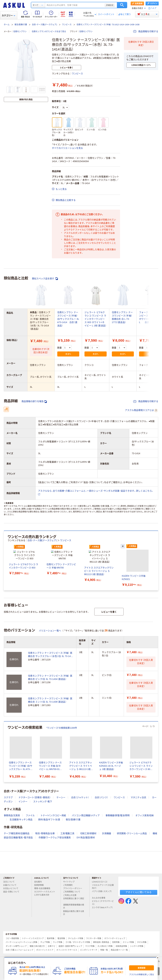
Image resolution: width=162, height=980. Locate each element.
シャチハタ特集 (137, 950)
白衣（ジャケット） (80, 801)
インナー (23, 805)
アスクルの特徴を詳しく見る (142, 975)
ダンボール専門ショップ (16, 950)
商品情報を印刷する (146, 31)
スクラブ (8, 801)
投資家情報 (40, 889)
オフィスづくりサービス (67, 954)
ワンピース (67, 25)
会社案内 (39, 886)
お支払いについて (12, 892)
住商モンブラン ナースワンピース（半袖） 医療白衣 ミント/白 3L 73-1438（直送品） (50, 704)
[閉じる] (158, 958)
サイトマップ (69, 886)
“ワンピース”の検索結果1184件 (62, 732)
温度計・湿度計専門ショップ (70, 950)
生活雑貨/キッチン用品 (21, 823)
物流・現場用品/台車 (45, 837)
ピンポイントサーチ (89, 954)
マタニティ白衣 (138, 801)
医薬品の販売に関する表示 (74, 917)
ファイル (30, 819)
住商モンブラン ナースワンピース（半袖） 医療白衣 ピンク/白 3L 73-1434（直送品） (50, 681)
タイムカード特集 (76, 942)
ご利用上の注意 (71, 899)
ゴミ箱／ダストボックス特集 (78, 946)
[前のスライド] (4, 563)
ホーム (7, 25)
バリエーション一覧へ (50, 635)
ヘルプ (153, 8)
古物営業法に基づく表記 (74, 904)
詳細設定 (110, 5)
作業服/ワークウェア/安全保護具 (55, 841)
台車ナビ (52, 950)
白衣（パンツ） (101, 801)
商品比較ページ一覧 (119, 954)
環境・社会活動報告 (44, 892)
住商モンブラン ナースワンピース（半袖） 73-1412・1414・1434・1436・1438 (108, 25)
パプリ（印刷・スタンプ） (102, 897)
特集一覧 (104, 954)
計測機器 (107, 837)
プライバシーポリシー (74, 892)
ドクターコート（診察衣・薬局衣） (35, 801)
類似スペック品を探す (45, 279)
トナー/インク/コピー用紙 (53, 819)
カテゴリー (8, 15)
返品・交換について (12, 896)
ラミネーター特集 (94, 942)
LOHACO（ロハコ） (101, 886)
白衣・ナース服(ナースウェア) (44, 25)
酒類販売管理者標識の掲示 (74, 910)
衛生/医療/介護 (21, 25)
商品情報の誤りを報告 (34, 401)
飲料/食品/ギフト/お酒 (49, 823)
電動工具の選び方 (37, 950)
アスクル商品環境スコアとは (141, 410)
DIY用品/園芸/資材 (86, 841)
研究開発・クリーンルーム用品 (132, 837)
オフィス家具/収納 (145, 819)
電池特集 (61, 942)
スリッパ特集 (128, 946)
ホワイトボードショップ (115, 942)
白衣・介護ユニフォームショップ (19, 954)
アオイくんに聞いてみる (139, 896)
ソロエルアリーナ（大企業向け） (103, 891)
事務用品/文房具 (12, 819)
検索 (122, 5)
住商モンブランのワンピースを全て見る (49, 32)
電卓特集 (51, 942)
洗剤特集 (116, 946)
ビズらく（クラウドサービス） (103, 907)
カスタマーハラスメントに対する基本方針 (45, 897)
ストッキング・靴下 (43, 805)
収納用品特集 (121, 950)
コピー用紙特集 (12, 942)
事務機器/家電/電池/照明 (118, 819)
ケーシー (61, 801)
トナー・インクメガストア (33, 942)
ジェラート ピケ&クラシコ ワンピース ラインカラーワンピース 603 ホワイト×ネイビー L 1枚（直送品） (95, 319)
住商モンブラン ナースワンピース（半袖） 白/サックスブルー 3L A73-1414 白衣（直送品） (68, 319)
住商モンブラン (20, 32)
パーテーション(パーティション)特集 (22, 946)
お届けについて (11, 889)
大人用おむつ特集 (105, 950)
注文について (10, 886)
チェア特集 (45, 946)
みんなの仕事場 (100, 902)
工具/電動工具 (67, 837)
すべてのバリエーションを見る (67, 148)
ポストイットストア (45, 954)
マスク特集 (90, 950)
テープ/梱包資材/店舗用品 (17, 837)
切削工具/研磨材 (88, 837)
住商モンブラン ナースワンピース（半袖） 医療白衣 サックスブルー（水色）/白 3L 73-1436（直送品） (51, 659)
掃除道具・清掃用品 (101, 946)
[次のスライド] (158, 563)
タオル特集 (142, 946)
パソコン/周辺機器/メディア (86, 819)
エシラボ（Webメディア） (102, 913)
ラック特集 (58, 946)
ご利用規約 (69, 889)
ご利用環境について (73, 896)
